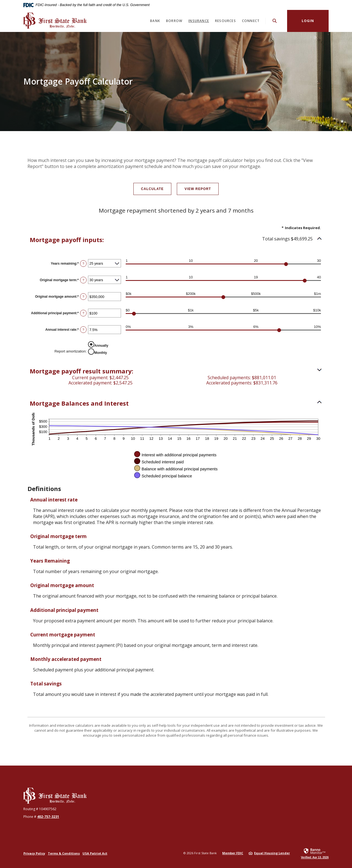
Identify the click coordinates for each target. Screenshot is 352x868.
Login (308, 21)
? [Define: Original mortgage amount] (83, 297)
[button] (176, 240)
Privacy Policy (34, 853)
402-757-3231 (48, 817)
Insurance (199, 21)
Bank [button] (155, 21)
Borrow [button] (174, 21)
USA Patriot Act (95, 853)
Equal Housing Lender (272, 853)
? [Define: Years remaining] (83, 264)
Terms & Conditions (64, 853)
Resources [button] (226, 21)
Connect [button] (251, 21)
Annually (101, 345)
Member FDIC (233, 853)
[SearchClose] (275, 21)
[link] (315, 853)
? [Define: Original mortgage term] (83, 280)
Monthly (101, 352)
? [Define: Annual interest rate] (83, 330)
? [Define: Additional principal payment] (83, 313)
